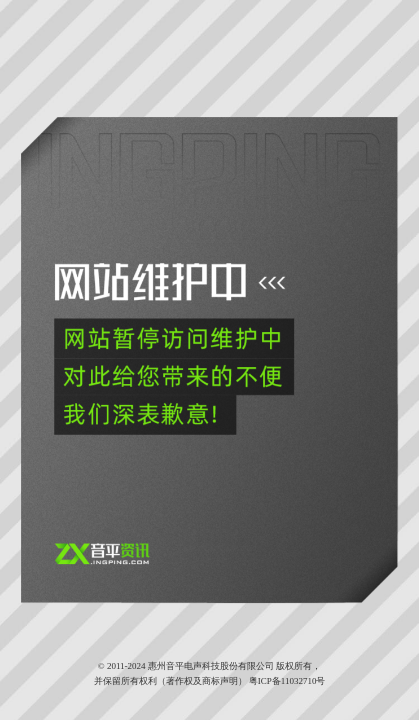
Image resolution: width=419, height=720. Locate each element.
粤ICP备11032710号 (287, 681)
